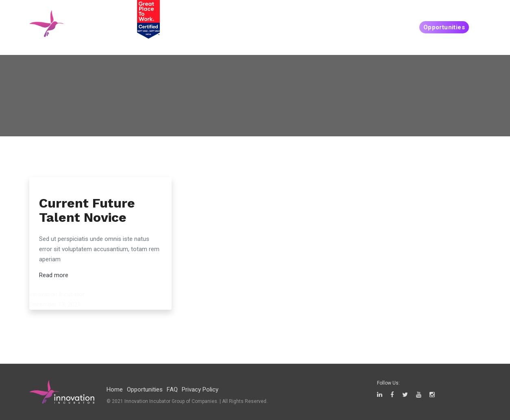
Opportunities (444, 27)
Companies (390, 27)
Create (351, 27)
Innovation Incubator (57, 294)
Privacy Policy (200, 389)
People (318, 27)
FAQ (172, 389)
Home (115, 389)
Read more (54, 275)
